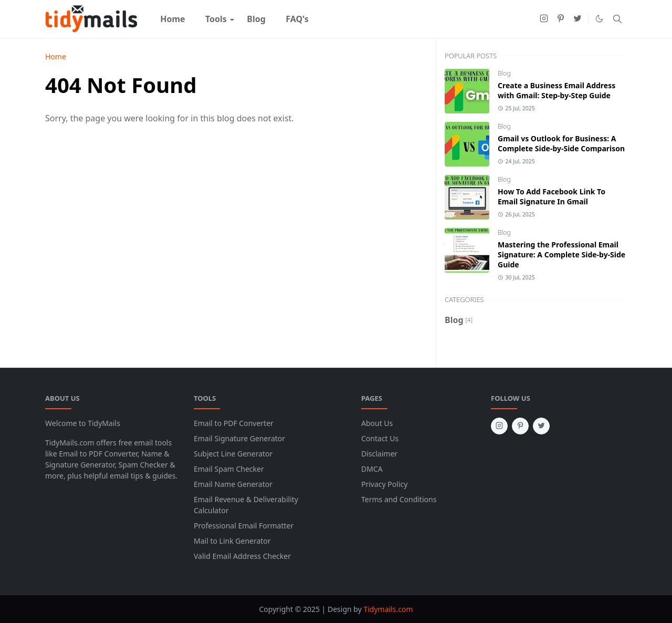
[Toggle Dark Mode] (599, 19)
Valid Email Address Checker (242, 556)
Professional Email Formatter (244, 526)
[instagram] (544, 19)
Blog (504, 73)
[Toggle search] (617, 19)
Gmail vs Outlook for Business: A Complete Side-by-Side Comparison (561, 143)
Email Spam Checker (229, 469)
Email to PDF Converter (234, 423)
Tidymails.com (388, 609)
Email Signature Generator (239, 438)
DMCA (372, 469)
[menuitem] (173, 19)
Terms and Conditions (399, 499)
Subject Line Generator (233, 454)
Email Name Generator (233, 484)
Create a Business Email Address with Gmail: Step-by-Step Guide (556, 90)
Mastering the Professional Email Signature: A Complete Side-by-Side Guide (561, 255)
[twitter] (577, 19)
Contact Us (380, 438)
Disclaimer (379, 454)
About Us (377, 423)
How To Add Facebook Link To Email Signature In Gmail (552, 196)
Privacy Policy (384, 484)
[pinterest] (561, 19)
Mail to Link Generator (232, 541)
